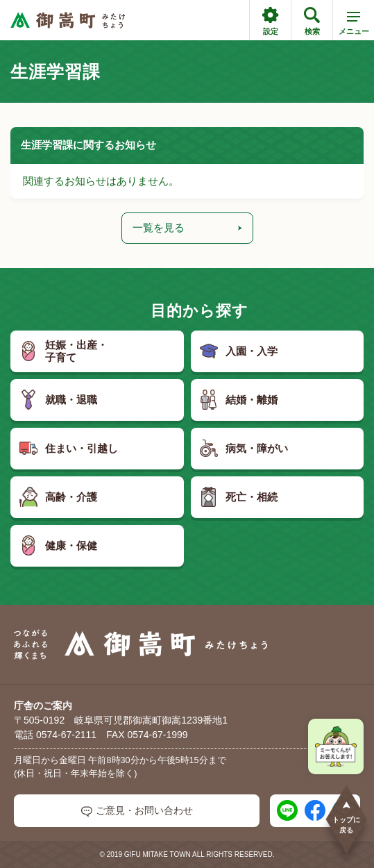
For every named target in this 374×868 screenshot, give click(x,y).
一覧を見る (187, 227)
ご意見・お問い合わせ (137, 811)
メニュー (354, 26)
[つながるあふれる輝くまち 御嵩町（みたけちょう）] (68, 20)
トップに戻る (346, 817)
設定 (270, 21)
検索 (312, 21)
